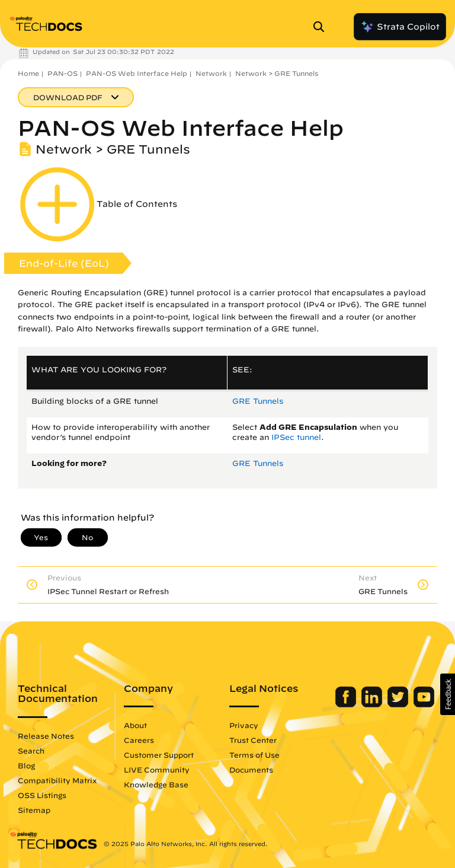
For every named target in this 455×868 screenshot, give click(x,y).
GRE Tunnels (258, 401)
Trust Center (253, 740)
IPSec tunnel (296, 437)
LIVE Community (157, 770)
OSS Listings (42, 795)
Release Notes (46, 736)
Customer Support (159, 755)
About (135, 725)
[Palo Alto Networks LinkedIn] (373, 704)
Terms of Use (254, 755)
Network (211, 73)
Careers (139, 740)
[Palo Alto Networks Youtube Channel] (424, 704)
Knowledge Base (156, 784)
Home (28, 73)
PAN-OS (63, 73)
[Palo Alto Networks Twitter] (399, 704)
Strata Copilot (400, 27)
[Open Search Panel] (322, 27)
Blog (26, 765)
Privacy (244, 725)
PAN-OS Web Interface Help (137, 73)
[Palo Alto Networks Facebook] (347, 704)
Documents (251, 770)
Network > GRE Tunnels (277, 73)
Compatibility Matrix (57, 780)
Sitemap (34, 810)
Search (31, 751)
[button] (448, 694)
